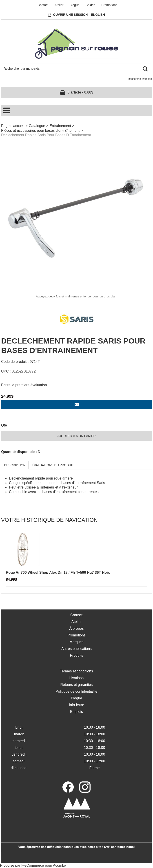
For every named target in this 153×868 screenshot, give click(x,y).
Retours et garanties (76, 685)
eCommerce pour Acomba (45, 865)
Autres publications (76, 649)
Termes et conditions (76, 671)
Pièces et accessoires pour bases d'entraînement (40, 131)
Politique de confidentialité (77, 691)
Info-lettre (77, 705)
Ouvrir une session (70, 15)
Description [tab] (15, 465)
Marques (76, 642)
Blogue (75, 5)
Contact (43, 5)
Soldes (90, 5)
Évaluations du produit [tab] (53, 465)
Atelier (59, 5)
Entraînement (60, 126)
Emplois (76, 712)
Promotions (109, 5)
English (98, 15)
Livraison (76, 678)
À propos (76, 628)
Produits (76, 655)
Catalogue (37, 126)
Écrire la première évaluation (24, 385)
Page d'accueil (13, 126)
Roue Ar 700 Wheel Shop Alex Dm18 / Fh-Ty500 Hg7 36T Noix (58, 572)
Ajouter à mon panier (76, 436)
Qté (4, 425)
